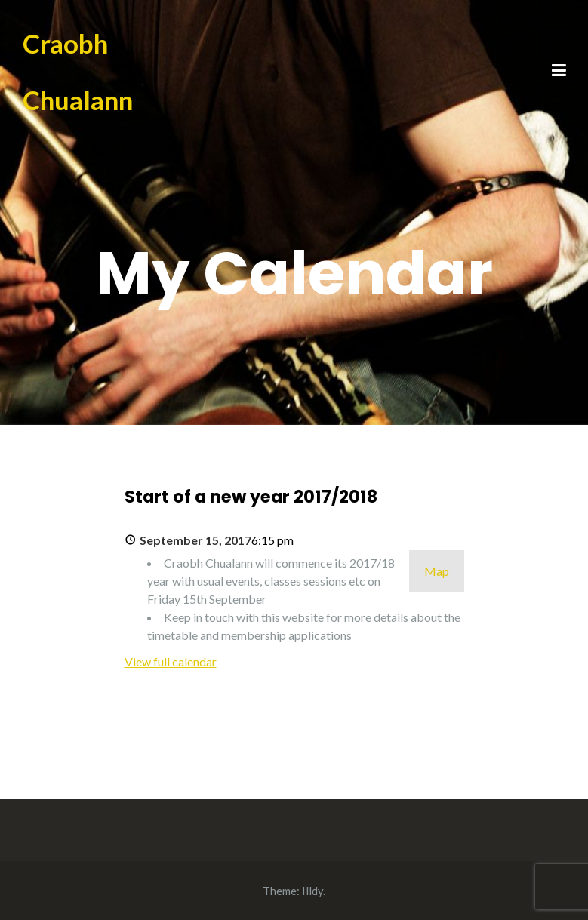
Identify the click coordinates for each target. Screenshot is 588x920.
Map (437, 571)
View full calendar (171, 662)
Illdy (312, 891)
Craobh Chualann (78, 71)
